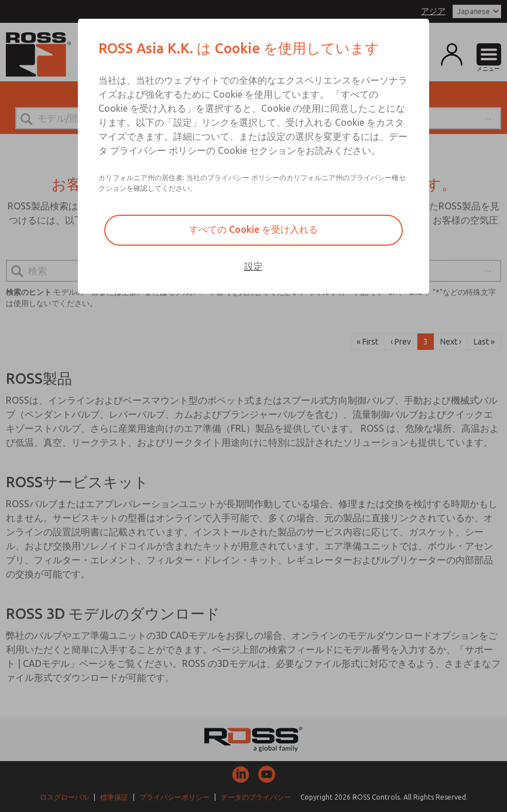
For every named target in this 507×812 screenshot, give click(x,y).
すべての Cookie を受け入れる (253, 229)
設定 (253, 266)
